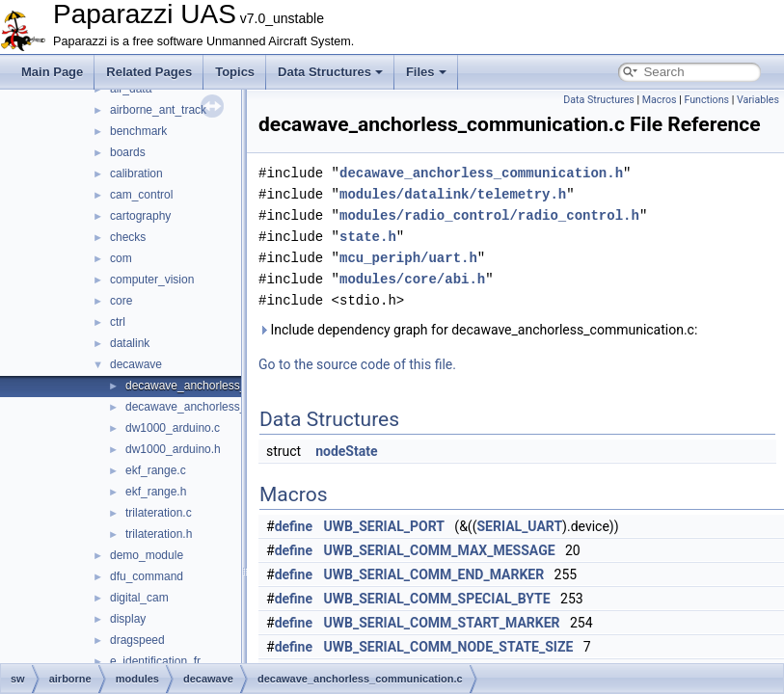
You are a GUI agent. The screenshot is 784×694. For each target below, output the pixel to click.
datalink (130, 343)
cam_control (141, 195)
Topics (235, 72)
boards (128, 152)
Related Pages (149, 72)
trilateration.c (159, 513)
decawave (136, 364)
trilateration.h (159, 534)
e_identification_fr (155, 661)
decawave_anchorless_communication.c (229, 386)
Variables (758, 100)
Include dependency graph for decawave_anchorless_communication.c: (478, 330)
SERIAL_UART (519, 526)
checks (128, 237)
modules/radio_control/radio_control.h (489, 215)
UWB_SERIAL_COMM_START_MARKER (442, 623)
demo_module (147, 555)
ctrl (118, 322)
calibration (136, 173)
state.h (368, 237)
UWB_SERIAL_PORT (384, 526)
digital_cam (139, 598)
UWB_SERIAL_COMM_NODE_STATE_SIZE (449, 647)
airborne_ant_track (158, 110)
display (128, 619)
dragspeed (137, 640)
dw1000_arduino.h (173, 449)
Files (426, 72)
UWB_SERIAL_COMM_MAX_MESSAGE (440, 550)
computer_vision (152, 280)
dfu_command (147, 576)
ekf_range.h (156, 492)
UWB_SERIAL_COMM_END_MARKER (434, 574)
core (121, 301)
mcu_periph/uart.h (408, 258)
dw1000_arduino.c (173, 428)
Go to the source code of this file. (357, 364)
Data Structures (330, 72)
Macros (660, 100)
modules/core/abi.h (412, 279)
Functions (706, 100)
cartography (140, 216)
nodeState (346, 451)
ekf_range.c (156, 470)
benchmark (138, 131)
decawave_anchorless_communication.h (230, 407)
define (294, 526)
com (121, 258)
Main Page (52, 72)
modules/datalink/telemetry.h (453, 194)
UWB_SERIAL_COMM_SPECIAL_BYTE (437, 599)
